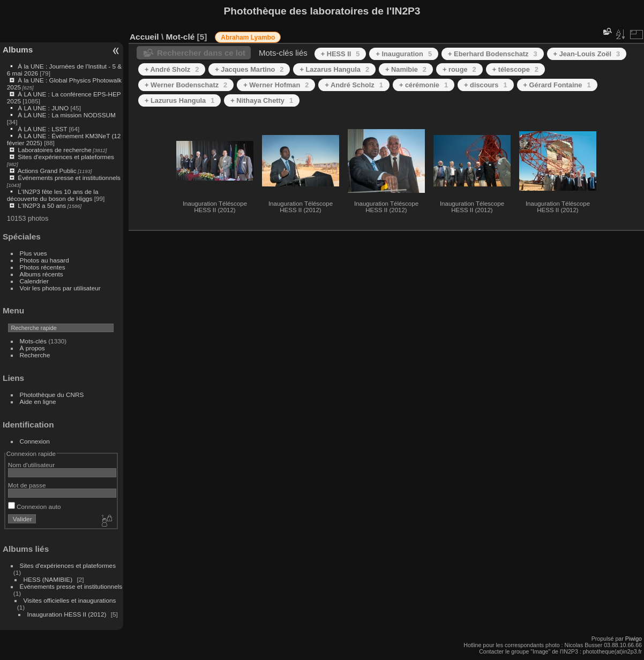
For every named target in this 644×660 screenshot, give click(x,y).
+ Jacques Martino (249, 69)
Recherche (35, 355)
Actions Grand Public (47, 171)
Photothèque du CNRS (52, 395)
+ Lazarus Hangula (334, 69)
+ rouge (459, 69)
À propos (32, 348)
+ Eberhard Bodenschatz (493, 54)
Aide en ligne (38, 402)
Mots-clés (33, 341)
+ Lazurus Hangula (179, 100)
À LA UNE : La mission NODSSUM (66, 115)
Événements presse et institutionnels (69, 178)
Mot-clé (180, 37)
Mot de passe (27, 485)
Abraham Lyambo (248, 37)
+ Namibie (406, 69)
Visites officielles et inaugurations (70, 600)
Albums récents (42, 274)
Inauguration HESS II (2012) (67, 614)
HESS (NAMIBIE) (48, 579)
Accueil (144, 37)
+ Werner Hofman (276, 85)
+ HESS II (340, 54)
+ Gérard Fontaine (557, 85)
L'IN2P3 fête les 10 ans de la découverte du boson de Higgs (53, 195)
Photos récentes (43, 267)
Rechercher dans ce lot (201, 53)
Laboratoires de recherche (54, 150)
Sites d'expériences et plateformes (66, 157)
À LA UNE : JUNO (44, 108)
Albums (18, 50)
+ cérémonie (424, 85)
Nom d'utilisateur (31, 465)
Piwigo (634, 639)
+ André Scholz (354, 85)
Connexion (35, 441)
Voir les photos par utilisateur (60, 288)
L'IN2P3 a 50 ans (42, 205)
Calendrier (34, 281)
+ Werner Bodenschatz (186, 85)
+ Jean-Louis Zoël (587, 54)
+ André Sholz (172, 69)
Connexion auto (35, 507)
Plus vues (33, 253)
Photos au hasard (44, 260)
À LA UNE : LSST (42, 129)
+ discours (486, 85)
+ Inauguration (404, 54)
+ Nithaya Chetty (262, 100)
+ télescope (515, 69)
